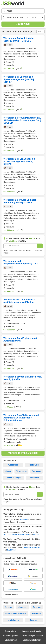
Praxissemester (13, 465)
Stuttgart (27, 547)
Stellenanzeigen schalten (32, 636)
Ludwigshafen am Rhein (16, 614)
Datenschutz (11, 631)
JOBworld (24, 519)
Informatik (34, 478)
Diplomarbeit (21, 471)
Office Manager (14, 478)
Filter (40, 32)
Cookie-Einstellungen (32, 640)
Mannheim (36, 547)
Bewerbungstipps (10, 636)
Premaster (37, 471)
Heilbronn (36, 614)
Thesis (8, 32)
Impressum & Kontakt (31, 631)
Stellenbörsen (11, 640)
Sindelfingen (13, 620)
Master (8, 471)
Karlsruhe (11, 550)
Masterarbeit (34, 465)
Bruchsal (25, 32)
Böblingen (34, 620)
